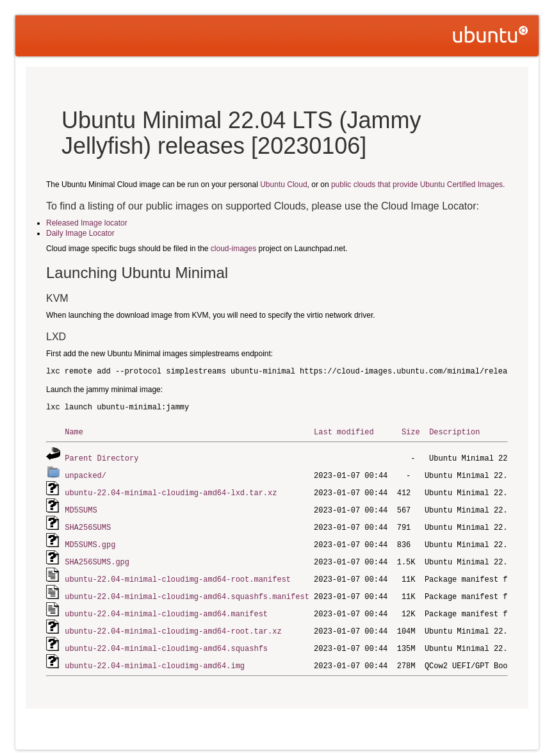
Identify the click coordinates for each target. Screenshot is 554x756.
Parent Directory (102, 457)
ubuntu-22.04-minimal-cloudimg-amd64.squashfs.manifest (187, 590)
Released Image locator (87, 223)
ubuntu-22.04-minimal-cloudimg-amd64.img (155, 657)
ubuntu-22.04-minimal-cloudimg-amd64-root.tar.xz (173, 624)
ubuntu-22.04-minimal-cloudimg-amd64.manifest (166, 607)
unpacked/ (86, 474)
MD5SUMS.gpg (90, 540)
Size (411, 431)
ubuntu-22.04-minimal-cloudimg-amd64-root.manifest (178, 574)
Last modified (344, 431)
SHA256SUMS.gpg (97, 557)
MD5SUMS (81, 507)
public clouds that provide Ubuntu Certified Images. (418, 185)
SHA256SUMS (88, 524)
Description (454, 431)
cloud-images (233, 249)
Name (74, 431)
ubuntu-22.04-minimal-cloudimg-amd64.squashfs (166, 640)
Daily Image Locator (80, 233)
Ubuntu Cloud (283, 185)
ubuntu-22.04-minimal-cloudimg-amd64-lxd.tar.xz (171, 490)
